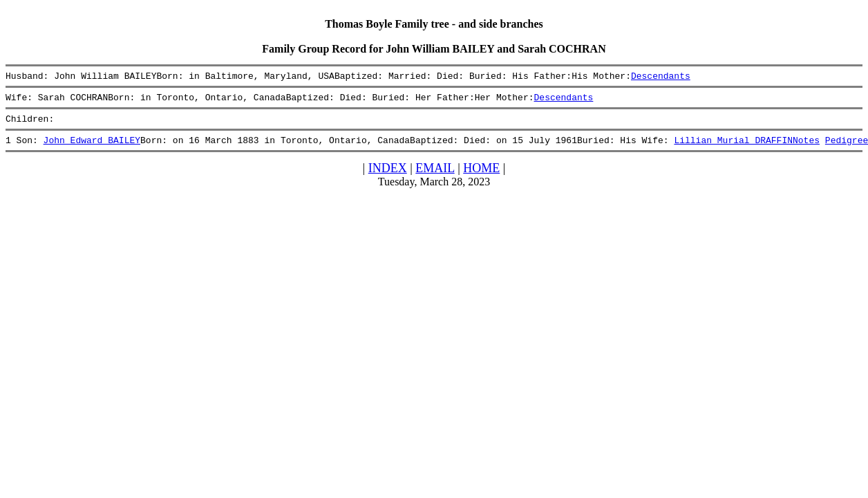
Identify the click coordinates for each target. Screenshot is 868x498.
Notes (806, 148)
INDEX (388, 176)
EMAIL (435, 176)
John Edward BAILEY (92, 148)
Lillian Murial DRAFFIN (733, 148)
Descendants (661, 77)
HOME (481, 176)
